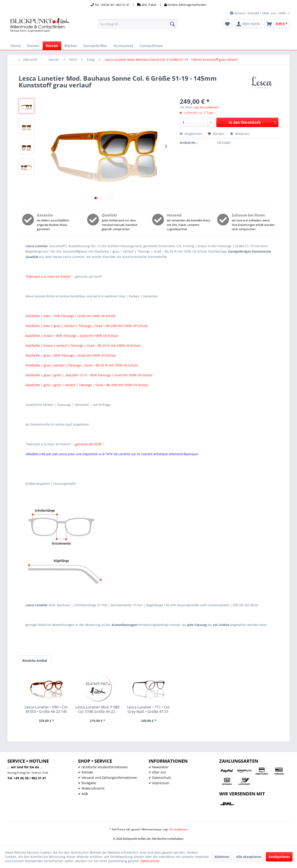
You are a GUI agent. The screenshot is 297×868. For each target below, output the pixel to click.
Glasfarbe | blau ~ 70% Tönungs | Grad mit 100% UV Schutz (70, 316)
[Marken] (71, 46)
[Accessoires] (123, 46)
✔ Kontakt (86, 772)
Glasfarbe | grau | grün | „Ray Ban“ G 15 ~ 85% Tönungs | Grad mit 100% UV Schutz (89, 375)
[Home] (16, 46)
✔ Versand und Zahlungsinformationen (108, 778)
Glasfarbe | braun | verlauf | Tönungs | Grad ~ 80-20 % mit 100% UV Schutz (83, 345)
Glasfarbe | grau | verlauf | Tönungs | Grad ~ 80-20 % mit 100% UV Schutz (82, 365)
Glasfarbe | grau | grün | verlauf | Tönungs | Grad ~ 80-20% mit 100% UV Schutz (87, 385)
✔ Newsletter (159, 767)
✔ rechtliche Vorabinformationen (103, 767)
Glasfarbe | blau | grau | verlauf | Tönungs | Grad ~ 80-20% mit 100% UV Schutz (87, 326)
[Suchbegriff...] (138, 24)
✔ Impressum (159, 783)
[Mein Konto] (248, 24)
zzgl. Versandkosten (206, 107)
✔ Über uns (157, 772)
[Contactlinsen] (151, 46)
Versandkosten (178, 829)
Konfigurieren (279, 857)
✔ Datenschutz (160, 778)
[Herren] (52, 46)
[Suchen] (172, 24)
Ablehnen (222, 857)
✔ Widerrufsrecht (91, 788)
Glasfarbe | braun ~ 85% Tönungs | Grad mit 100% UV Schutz (72, 336)
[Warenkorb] (277, 24)
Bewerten (240, 134)
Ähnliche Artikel (35, 661)
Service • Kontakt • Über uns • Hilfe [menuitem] (258, 13)
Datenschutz (150, 861)
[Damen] (33, 46)
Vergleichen (191, 134)
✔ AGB (83, 794)
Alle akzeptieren (249, 857)
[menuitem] (138, 24)
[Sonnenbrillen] (95, 46)
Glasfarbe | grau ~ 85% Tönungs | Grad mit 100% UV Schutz (71, 355)
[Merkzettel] (227, 24)
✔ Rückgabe (87, 783)
